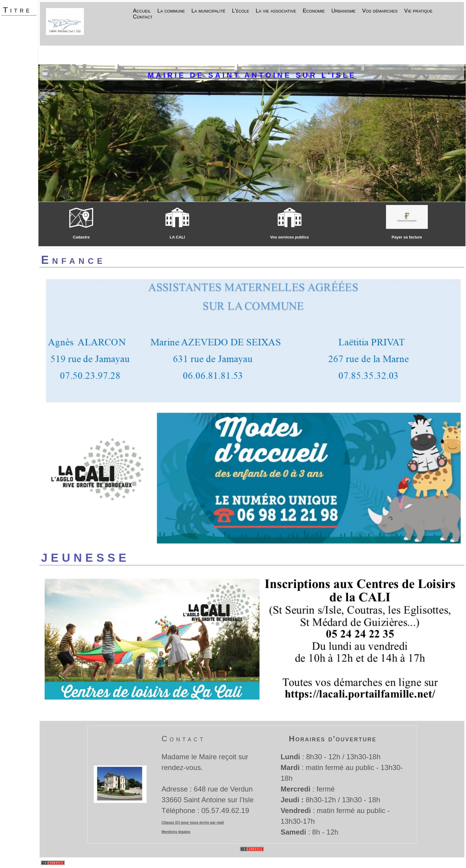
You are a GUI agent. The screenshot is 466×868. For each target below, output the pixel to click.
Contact (143, 17)
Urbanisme (343, 11)
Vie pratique (418, 11)
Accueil (142, 11)
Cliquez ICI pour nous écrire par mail (193, 823)
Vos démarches (380, 11)
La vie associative (276, 11)
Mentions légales (176, 832)
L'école (241, 11)
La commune (171, 11)
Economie (314, 11)
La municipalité (208, 11)
